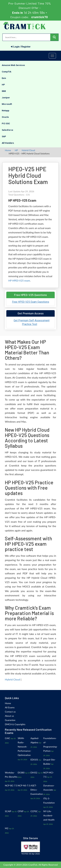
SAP (4, 136)
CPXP (21, 811)
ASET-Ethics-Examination (37, 790)
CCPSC (34, 811)
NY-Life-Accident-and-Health (49, 815)
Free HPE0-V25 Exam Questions (31, 302)
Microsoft (7, 104)
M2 (7, 828)
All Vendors (8, 143)
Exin (4, 78)
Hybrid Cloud (28, 150)
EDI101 (34, 760)
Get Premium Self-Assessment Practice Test (32, 322)
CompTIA (7, 72)
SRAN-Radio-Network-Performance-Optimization (25, 747)
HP (3, 85)
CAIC (7, 738)
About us (9, 716)
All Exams (10, 707)
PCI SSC (6, 124)
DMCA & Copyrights (15, 724)
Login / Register (21, 47)
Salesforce (7, 130)
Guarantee (10, 720)
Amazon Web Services (13, 65)
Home (8, 150)
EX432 (34, 773)
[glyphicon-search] (54, 37)
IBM (4, 91)
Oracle (5, 117)
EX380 (21, 773)
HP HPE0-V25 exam (19, 281)
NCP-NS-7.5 (24, 785)
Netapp (6, 111)
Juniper (6, 98)
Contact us (10, 712)
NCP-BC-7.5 (11, 785)
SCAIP (8, 811)
